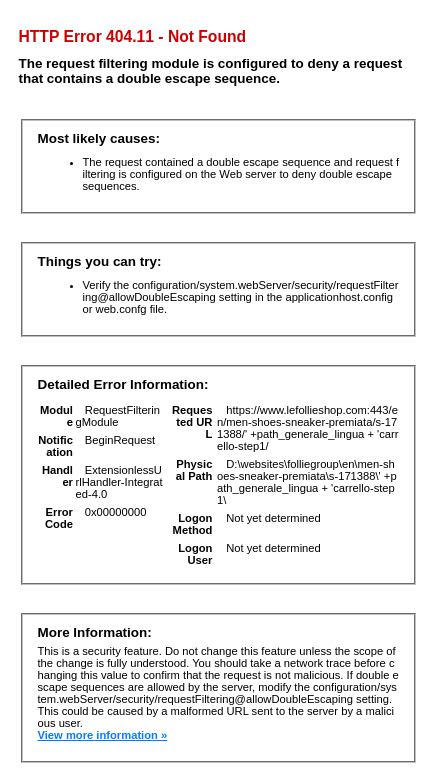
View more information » (103, 735)
